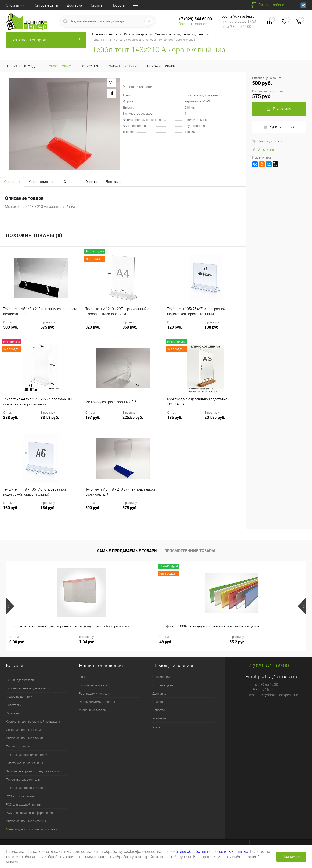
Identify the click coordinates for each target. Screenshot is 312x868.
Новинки (85, 677)
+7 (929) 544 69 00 (195, 19)
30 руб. (166, 642)
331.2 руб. (50, 418)
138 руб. (212, 327)
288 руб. (21, 420)
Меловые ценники (19, 697)
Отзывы (70, 182)
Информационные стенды (25, 730)
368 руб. (130, 327)
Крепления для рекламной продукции (33, 722)
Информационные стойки (24, 738)
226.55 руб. (133, 418)
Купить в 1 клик (279, 127)
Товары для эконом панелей (26, 755)
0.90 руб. (17, 642)
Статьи (157, 727)
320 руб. (103, 330)
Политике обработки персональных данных (208, 852)
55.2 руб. (126, 642)
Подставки (14, 705)
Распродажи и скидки (95, 693)
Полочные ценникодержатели (27, 688)
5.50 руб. (243, 642)
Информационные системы (26, 821)
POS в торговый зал (20, 796)
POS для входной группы (24, 804)
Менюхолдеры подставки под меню (32, 829)
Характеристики (42, 182)
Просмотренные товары (190, 551)
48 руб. (91, 642)
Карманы (13, 713)
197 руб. (103, 420)
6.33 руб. (277, 642)
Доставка (74, 5)
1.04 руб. (51, 642)
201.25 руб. (215, 418)
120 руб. (185, 330)
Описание (12, 182)
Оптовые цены (46, 5)
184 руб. (48, 508)
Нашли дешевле (268, 141)
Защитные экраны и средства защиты (34, 771)
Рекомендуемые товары (97, 702)
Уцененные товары (93, 710)
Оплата (97, 5)
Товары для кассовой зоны (26, 788)
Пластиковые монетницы (24, 763)
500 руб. (21, 330)
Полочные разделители (23, 780)
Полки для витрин (19, 746)
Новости (118, 5)
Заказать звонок (193, 24)
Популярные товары (94, 685)
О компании (15, 5)
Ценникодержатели (20, 680)
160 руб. (21, 511)
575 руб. (48, 327)
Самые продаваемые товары (127, 551)
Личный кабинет (272, 5)
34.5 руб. (201, 642)
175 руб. (185, 420)
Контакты (159, 718)
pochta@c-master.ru (238, 16)
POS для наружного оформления (29, 813)
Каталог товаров (46, 40)
